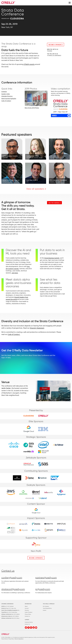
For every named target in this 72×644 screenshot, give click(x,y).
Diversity (27, 610)
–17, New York (9, 608)
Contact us (8, 571)
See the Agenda (54, 203)
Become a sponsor (55, 45)
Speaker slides (6, 94)
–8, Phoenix (13, 610)
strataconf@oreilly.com (13, 589)
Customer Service (29, 622)
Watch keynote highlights (9, 98)
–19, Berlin (11, 614)
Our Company (46, 606)
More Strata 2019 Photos (32, 108)
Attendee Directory (7, 96)
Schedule (4, 91)
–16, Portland (7, 606)
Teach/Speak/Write (47, 608)
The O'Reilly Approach (49, 604)
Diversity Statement (37, 328)
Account (27, 608)
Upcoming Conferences (7, 604)
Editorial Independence (19, 639)
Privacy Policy (28, 614)
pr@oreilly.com (43, 589)
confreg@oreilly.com (12, 578)
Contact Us (27, 616)
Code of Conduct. (14, 334)
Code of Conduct (6, 101)
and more (15, 273)
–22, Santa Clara (9, 612)
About (26, 606)
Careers (45, 610)
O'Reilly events (29, 64)
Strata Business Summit (52, 258)
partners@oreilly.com (46, 578)
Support (27, 619)
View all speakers (35, 189)
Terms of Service (5, 639)
